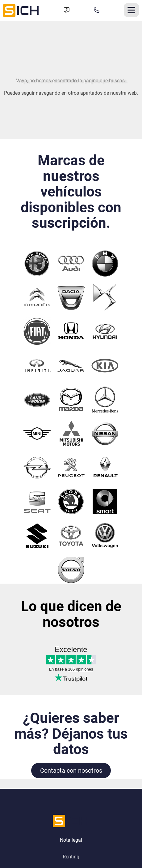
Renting (71, 857)
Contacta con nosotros (71, 771)
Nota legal (71, 840)
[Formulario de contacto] (67, 11)
